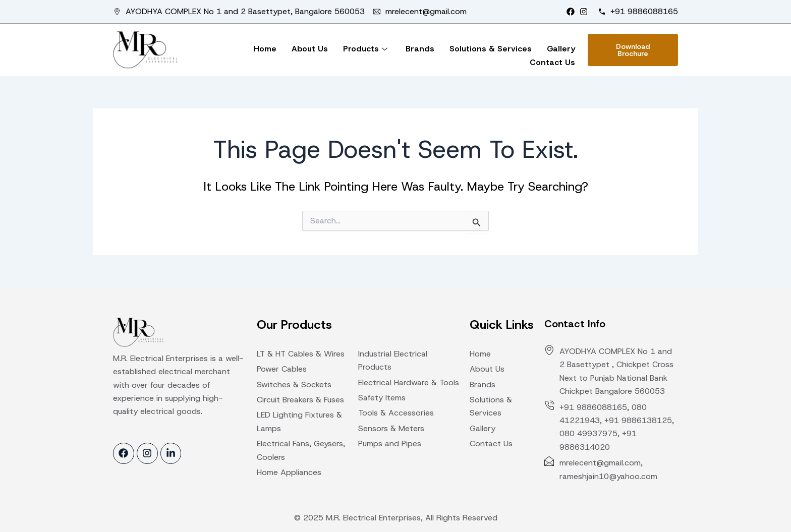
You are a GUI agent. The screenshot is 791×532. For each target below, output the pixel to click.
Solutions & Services (491, 49)
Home (265, 49)
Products (365, 49)
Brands (420, 49)
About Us (310, 49)
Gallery (561, 49)
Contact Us (552, 62)
